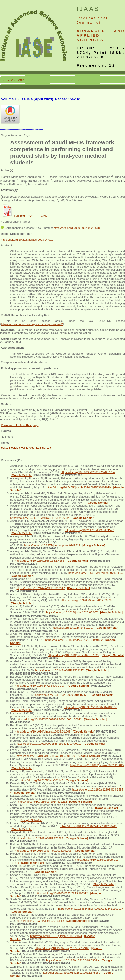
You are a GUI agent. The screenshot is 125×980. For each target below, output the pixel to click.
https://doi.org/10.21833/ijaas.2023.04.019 (27, 240)
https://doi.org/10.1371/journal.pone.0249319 (52, 545)
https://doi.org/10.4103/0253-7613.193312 (62, 893)
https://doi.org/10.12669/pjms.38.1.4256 (40, 561)
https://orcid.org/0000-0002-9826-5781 (78, 228)
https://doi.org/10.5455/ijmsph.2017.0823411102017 (91, 909)
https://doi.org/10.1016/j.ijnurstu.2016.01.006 (43, 732)
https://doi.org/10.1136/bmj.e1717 (73, 628)
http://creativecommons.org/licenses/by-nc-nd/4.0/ (32, 324)
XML (44, 216)
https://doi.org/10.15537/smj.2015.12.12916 (62, 948)
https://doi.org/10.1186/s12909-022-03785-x (88, 472)
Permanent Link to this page (20, 425)
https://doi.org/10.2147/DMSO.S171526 (89, 530)
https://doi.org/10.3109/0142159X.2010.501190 (46, 756)
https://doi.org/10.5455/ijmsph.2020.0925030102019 (78, 487)
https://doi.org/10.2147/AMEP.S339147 (59, 670)
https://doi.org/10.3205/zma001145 (42, 780)
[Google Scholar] (22, 475)
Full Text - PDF (23, 216)
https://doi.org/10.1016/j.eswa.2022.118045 (97, 765)
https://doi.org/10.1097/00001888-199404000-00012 (49, 744)
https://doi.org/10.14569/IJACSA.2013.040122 (74, 640)
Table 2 (16, 448)
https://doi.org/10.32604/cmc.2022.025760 (87, 600)
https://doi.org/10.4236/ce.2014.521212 (42, 802)
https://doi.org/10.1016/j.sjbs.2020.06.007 (72, 612)
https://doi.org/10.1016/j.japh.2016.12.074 (56, 936)
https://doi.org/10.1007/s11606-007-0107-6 (90, 707)
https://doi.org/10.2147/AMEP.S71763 (40, 838)
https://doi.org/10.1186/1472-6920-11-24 (40, 686)
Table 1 (5, 448)
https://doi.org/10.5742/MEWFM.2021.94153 (96, 573)
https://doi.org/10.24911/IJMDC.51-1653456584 (40, 518)
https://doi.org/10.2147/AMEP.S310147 (40, 588)
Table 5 (47, 448)
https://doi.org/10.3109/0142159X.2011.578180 (71, 973)
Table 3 (26, 448)
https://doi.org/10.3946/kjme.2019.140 (40, 921)
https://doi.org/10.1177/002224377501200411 (88, 826)
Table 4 (36, 448)
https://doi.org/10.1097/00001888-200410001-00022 (49, 719)
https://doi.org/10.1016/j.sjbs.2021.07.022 (73, 655)
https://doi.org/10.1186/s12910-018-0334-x (73, 960)
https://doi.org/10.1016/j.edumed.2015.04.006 (43, 851)
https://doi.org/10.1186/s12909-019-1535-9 (62, 695)
